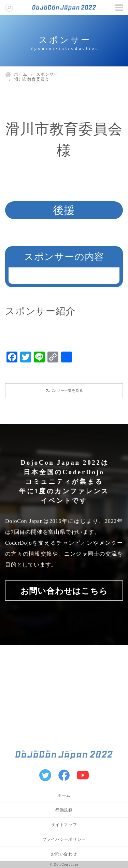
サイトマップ (64, 825)
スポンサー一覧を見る (64, 390)
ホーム (64, 795)
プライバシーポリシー (64, 839)
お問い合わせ (64, 854)
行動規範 (64, 810)
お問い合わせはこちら (64, 591)
